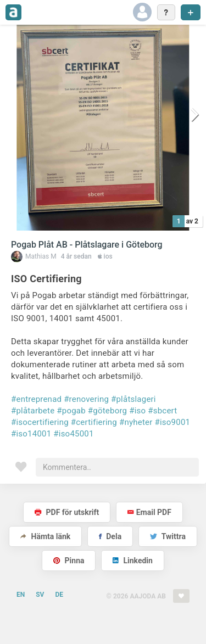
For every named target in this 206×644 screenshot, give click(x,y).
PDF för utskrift (67, 512)
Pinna (69, 561)
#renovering (86, 399)
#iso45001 (73, 434)
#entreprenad (36, 399)
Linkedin (133, 561)
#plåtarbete (33, 411)
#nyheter (136, 422)
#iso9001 (173, 422)
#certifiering (94, 422)
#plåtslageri (133, 399)
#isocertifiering (40, 422)
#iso (137, 411)
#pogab (71, 411)
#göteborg (107, 411)
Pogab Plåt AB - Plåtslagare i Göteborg (87, 245)
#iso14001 (31, 434)
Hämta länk (45, 536)
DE (59, 595)
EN (21, 595)
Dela (110, 536)
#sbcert (162, 411)
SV (40, 595)
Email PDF (149, 512)
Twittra (168, 536)
